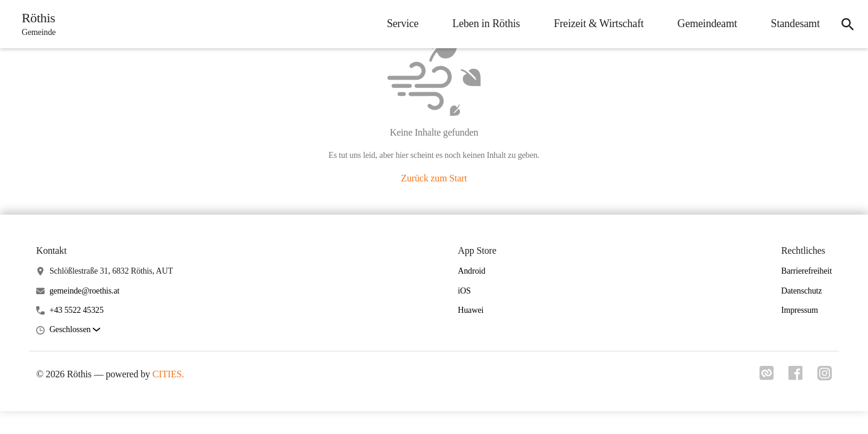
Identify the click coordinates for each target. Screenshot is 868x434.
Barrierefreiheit (807, 271)
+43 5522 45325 (77, 310)
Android (472, 271)
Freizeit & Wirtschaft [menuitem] (599, 24)
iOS (464, 291)
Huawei (471, 310)
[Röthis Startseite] (35, 24)
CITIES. (168, 374)
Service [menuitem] (403, 24)
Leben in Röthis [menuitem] (486, 24)
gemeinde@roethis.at (84, 291)
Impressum (800, 310)
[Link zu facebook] (796, 377)
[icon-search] (848, 24)
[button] (75, 330)
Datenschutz (802, 291)
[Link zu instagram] (825, 377)
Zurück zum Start (434, 178)
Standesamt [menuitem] (795, 24)
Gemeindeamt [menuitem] (707, 24)
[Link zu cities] (767, 377)
